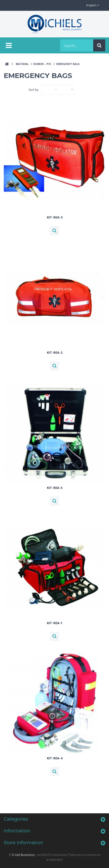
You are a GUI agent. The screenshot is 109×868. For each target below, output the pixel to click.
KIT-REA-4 (55, 758)
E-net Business (24, 855)
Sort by (34, 90)
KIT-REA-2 (55, 352)
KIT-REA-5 (55, 488)
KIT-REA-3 (55, 217)
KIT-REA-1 (55, 623)
